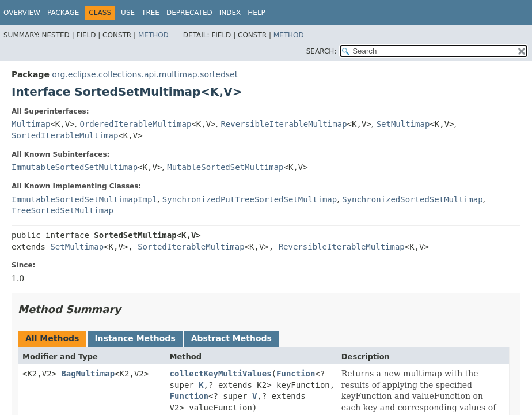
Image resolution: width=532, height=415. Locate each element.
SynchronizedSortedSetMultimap (412, 199)
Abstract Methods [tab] (231, 338)
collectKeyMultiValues (221, 373)
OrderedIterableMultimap (136, 124)
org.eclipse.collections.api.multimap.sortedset (145, 74)
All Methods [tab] (52, 338)
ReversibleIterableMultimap (284, 124)
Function (296, 373)
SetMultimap (403, 124)
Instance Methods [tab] (135, 338)
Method (153, 35)
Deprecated (189, 13)
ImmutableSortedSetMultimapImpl (84, 199)
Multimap (31, 124)
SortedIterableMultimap (65, 135)
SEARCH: (322, 51)
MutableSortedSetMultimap (225, 167)
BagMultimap (88, 373)
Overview (22, 13)
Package (63, 13)
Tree (151, 13)
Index (230, 13)
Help (256, 13)
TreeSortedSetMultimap (62, 210)
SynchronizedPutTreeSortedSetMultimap (250, 199)
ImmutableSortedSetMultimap (75, 167)
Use (128, 13)
